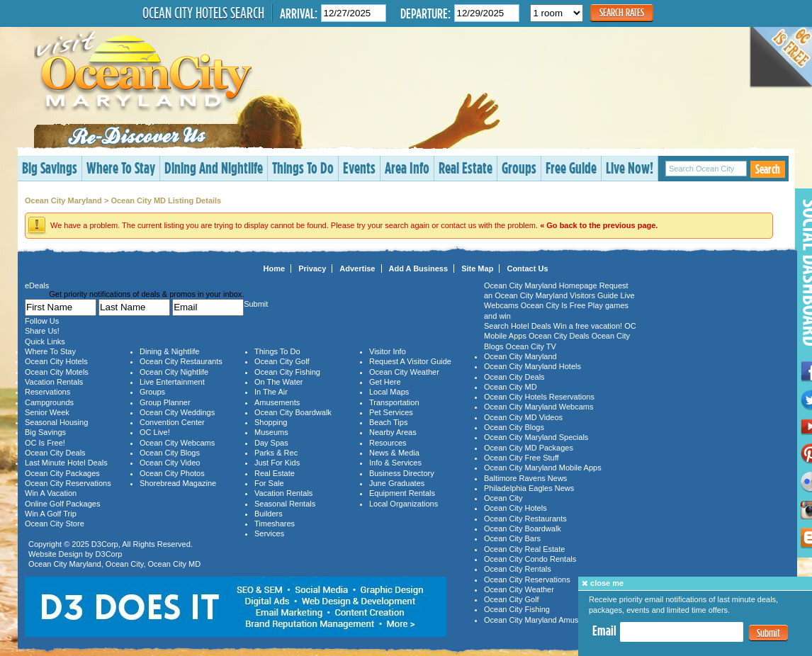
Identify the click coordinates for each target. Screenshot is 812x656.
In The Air (271, 392)
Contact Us (527, 268)
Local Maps (389, 392)
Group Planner (165, 402)
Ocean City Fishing (287, 372)
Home (275, 268)
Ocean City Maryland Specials (536, 437)
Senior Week (47, 412)
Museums (271, 432)
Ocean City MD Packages (529, 448)
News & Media (394, 453)
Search (768, 169)
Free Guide (571, 168)
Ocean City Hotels (56, 361)
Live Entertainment (172, 382)
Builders (269, 514)
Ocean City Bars (512, 538)
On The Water (278, 382)
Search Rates (622, 12)
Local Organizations (404, 504)
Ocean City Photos (172, 473)
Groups (519, 168)
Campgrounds (49, 402)
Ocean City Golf (282, 361)
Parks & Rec (276, 453)
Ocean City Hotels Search (203, 13)
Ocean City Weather (404, 372)
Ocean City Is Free (553, 305)
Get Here (385, 382)
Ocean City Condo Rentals (530, 559)
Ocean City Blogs (170, 453)
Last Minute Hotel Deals (66, 463)
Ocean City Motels (57, 372)
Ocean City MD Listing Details (166, 200)
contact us (458, 225)
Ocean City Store (55, 524)
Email (604, 630)
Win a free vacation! (588, 326)
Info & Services (395, 463)
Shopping (271, 422)
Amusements (277, 402)
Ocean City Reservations (68, 483)
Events (359, 168)
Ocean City (125, 564)
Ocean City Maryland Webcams (538, 407)
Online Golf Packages (62, 504)
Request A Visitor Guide (410, 361)
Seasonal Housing (56, 422)
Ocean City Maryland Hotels (532, 366)
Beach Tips (388, 422)
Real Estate (466, 168)
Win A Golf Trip (51, 514)
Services (269, 533)
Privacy (312, 268)
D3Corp (105, 544)
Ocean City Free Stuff (521, 458)
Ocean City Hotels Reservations (539, 397)
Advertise (357, 268)
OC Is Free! (45, 443)
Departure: (425, 13)
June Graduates (397, 483)
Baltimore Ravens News (525, 478)
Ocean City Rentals (518, 569)
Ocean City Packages (62, 473)
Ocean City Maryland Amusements (544, 620)
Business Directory (402, 473)
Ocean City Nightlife (174, 372)
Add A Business (419, 268)
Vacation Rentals (54, 382)
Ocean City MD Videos (523, 417)
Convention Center (172, 422)
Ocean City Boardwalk (293, 412)
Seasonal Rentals (285, 504)
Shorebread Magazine (178, 483)
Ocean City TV (531, 346)
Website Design (56, 554)
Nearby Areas (393, 432)
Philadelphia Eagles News (529, 488)
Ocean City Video (170, 463)
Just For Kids (277, 463)
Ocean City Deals (55, 453)
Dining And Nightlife (214, 168)
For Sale (269, 483)
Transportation (394, 402)
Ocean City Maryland (63, 200)
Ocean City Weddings (177, 412)
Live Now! (630, 168)
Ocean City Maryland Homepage (541, 285)
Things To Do (303, 168)
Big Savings (50, 168)
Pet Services (391, 412)
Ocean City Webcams (177, 443)
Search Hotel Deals (518, 326)
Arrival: (299, 13)
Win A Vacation (51, 493)
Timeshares (275, 524)
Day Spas (271, 443)
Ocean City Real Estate (524, 549)
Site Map (477, 268)
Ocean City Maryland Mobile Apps (543, 468)
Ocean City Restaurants (181, 361)
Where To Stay (121, 168)
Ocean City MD (175, 564)
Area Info (407, 168)
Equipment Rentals (402, 493)
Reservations (47, 392)
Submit (768, 633)
